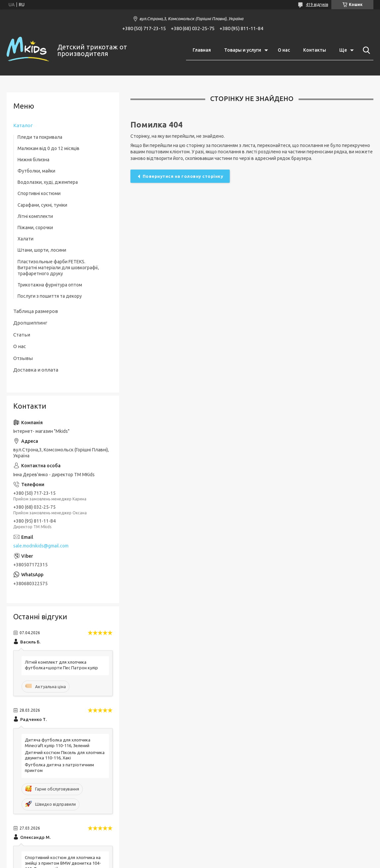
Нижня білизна (33, 160)
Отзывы (23, 358)
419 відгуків (317, 4)
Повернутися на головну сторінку (183, 176)
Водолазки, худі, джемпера (48, 182)
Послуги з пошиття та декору (50, 296)
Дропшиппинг (30, 323)
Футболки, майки (36, 171)
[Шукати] (365, 50)
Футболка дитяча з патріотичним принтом (59, 767)
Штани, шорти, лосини (42, 250)
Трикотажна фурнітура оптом (50, 285)
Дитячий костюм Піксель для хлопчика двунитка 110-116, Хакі (65, 755)
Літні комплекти (35, 216)
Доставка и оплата (36, 370)
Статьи (22, 335)
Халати (25, 239)
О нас (284, 50)
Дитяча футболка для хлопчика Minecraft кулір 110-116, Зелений (58, 743)
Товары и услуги (243, 50)
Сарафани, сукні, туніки (42, 205)
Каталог (23, 125)
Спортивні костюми (39, 193)
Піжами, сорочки (35, 228)
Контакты (315, 50)
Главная (202, 50)
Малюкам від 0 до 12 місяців (48, 148)
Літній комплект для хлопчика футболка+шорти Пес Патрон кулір (61, 665)
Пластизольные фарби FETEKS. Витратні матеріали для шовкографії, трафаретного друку (58, 268)
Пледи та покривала (40, 137)
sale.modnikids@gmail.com (41, 546)
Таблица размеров (36, 311)
